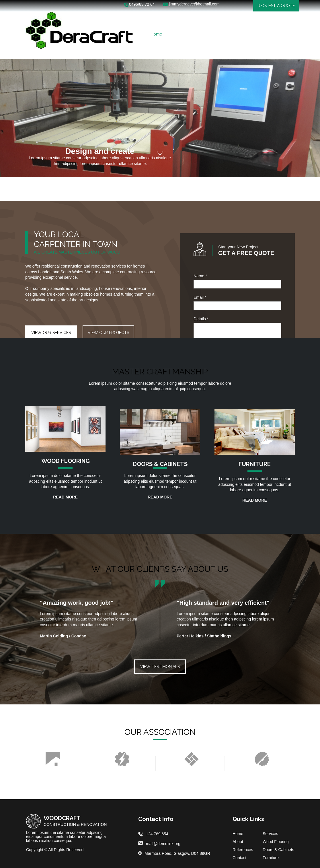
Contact (239, 858)
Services (270, 834)
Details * (201, 319)
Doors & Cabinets (278, 850)
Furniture (271, 858)
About (238, 842)
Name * (200, 276)
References (243, 850)
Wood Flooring (276, 842)
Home (238, 834)
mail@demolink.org (163, 844)
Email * (200, 297)
